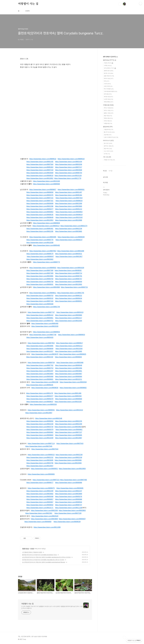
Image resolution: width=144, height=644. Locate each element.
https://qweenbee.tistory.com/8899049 (71, 237)
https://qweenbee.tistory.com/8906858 (38, 522)
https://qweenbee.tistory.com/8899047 (40, 257)
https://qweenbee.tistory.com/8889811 (43, 293)
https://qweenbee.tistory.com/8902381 (39, 513)
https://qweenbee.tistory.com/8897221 (46, 480)
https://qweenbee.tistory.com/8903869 (69, 494)
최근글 (105, 171)
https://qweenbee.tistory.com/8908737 (69, 505)
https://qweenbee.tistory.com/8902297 (40, 371)
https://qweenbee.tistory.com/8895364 (69, 195)
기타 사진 (107, 157)
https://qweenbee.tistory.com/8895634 (69, 298)
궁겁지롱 (108, 135)
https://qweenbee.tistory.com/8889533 (71, 159)
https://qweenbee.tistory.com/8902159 (40, 357)
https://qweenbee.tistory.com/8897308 (40, 270)
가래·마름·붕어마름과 (110, 91)
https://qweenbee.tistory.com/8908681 (40, 379)
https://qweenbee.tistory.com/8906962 (40, 432)
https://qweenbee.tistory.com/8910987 (69, 438)
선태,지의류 (108, 86)
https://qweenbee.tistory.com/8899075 (41, 488)
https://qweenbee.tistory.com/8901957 (69, 257)
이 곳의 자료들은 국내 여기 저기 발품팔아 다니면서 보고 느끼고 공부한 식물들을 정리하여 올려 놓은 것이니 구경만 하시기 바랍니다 (52, 607)
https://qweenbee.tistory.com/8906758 (40, 282)
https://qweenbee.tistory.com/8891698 (71, 251)
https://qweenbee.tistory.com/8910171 (40, 508)
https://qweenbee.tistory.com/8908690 (40, 349)
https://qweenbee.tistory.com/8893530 (43, 404)
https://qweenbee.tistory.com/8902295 (40, 231)
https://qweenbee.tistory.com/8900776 (40, 240)
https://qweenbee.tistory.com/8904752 (40, 321)
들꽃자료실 (26, 549)
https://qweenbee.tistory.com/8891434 (69, 162)
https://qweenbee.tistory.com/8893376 (40, 195)
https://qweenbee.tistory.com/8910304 (69, 321)
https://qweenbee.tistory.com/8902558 (73, 382)
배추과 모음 (109, 78)
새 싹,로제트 (110, 68)
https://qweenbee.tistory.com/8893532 (40, 298)
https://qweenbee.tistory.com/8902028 (45, 326)
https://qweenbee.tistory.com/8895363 (40, 167)
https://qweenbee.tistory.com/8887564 (40, 164)
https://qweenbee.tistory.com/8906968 (69, 499)
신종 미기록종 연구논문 (111, 137)
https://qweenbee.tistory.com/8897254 (69, 198)
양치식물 (108, 94)
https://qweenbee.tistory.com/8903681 (69, 371)
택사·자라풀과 (109, 89)
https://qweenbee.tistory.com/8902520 (45, 516)
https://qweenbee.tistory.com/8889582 (43, 268)
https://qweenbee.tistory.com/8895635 (40, 385)
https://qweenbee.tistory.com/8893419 (70, 312)
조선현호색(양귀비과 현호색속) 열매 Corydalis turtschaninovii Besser (44, 562)
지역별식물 (108, 105)
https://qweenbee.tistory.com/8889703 (40, 296)
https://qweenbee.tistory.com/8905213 (69, 209)
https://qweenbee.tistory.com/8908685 (69, 435)
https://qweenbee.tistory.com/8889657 (43, 190)
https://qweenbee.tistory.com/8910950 (72, 469)
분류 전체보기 (110, 57)
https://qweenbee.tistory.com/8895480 (45, 323)
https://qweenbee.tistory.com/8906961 (69, 430)
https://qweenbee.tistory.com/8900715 (74, 287)
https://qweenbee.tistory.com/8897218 (40, 170)
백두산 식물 (109, 108)
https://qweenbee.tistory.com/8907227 (69, 432)
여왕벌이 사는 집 (28, 4)
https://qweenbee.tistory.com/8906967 (40, 502)
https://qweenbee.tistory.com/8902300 (44, 510)
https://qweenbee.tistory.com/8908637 (40, 402)
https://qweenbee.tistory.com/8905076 (69, 497)
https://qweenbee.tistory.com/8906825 (73, 354)
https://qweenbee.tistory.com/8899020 (69, 201)
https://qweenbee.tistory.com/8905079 (40, 430)
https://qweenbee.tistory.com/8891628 (71, 268)
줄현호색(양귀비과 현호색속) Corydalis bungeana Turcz (39, 555)
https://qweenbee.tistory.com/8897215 (40, 198)
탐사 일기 (108, 143)
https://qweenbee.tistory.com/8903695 (40, 460)
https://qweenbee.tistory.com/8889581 (71, 190)
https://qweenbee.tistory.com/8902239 (69, 457)
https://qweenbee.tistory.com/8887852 (41, 343)
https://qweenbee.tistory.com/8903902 (40, 259)
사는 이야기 (108, 151)
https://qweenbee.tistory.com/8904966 (46, 287)
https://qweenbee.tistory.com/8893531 (69, 254)
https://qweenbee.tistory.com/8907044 (45, 449)
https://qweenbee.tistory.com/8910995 (69, 351)
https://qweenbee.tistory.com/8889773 (46, 262)
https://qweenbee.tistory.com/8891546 (49, 418)
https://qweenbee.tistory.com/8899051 (69, 301)
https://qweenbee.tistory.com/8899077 (40, 483)
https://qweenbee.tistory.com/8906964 (69, 377)
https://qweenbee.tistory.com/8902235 (69, 421)
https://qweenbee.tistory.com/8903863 (72, 510)
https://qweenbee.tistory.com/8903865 (69, 231)
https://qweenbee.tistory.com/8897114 (41, 444)
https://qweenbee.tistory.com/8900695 (70, 488)
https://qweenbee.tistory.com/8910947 (40, 466)
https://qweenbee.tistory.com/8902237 (69, 491)
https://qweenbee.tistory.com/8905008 (40, 497)
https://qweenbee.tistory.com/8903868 (44, 519)
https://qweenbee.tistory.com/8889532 (43, 159)
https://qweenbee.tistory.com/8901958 (69, 203)
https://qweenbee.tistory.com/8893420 (40, 337)
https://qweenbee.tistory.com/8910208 (40, 243)
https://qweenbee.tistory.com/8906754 (69, 173)
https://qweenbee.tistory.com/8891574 (74, 226)
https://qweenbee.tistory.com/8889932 (46, 332)
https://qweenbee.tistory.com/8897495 (73, 480)
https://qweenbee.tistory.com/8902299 (69, 424)
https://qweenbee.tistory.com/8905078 (40, 399)
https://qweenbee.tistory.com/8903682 (40, 494)
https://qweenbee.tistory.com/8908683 (40, 435)
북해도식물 (108, 118)
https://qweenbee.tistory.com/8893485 (43, 237)
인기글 (110, 171)
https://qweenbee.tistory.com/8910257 (40, 351)
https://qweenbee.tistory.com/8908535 (40, 215)
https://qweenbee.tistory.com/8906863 (40, 212)
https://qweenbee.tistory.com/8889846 (46, 223)
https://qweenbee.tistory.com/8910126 (68, 176)
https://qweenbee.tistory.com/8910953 (40, 220)
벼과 (107, 81)
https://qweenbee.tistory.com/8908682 (73, 388)
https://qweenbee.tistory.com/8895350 (68, 396)
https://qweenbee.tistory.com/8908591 (40, 284)
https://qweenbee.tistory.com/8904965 (40, 276)
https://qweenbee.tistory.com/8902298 (45, 382)
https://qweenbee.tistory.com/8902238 (69, 455)
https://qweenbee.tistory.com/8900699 (40, 203)
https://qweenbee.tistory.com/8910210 (69, 410)
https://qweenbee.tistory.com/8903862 (68, 427)
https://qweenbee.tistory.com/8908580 (69, 399)
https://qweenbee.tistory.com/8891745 (71, 293)
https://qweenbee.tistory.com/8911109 (69, 508)
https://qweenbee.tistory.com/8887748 (43, 335)
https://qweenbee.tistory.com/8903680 (69, 206)
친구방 (107, 154)
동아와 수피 (109, 73)
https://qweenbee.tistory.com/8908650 (40, 505)
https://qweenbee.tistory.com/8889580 (46, 184)
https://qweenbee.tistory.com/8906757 (69, 279)
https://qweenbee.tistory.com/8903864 (40, 374)
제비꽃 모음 (108, 97)
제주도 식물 (109, 110)
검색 (120, 4)
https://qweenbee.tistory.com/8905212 (69, 346)
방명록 (27, 11)
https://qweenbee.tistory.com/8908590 (69, 282)
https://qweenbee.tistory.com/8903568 (69, 170)
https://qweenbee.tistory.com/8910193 (69, 217)
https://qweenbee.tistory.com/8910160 (46, 181)
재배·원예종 (109, 102)
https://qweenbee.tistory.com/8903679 (45, 354)
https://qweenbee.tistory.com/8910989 (69, 220)
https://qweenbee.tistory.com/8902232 (40, 457)
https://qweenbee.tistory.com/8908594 (69, 502)
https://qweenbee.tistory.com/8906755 (69, 276)
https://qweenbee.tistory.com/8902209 (40, 491)
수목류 (108, 66)
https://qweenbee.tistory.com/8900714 (69, 273)
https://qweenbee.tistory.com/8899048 (69, 365)
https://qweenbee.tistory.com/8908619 (69, 215)
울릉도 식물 (109, 113)
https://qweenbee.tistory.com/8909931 (44, 469)
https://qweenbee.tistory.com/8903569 (40, 173)
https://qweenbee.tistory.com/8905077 (40, 209)
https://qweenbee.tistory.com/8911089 (47, 527)
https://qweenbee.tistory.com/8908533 (40, 176)
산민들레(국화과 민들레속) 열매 (32, 552)
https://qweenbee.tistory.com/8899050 (40, 421)
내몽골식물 (108, 123)
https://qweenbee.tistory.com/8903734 (40, 427)
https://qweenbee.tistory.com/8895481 (40, 229)
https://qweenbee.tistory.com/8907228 (68, 513)
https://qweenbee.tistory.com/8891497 (69, 192)
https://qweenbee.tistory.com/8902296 (40, 206)
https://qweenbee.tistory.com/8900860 (69, 315)
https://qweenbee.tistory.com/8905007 (72, 519)
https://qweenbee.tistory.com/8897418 (40, 301)
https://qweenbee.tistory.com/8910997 (39, 413)
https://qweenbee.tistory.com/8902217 (69, 318)
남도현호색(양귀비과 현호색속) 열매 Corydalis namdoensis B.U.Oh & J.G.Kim (46, 557)
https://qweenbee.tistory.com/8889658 (40, 192)
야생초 (32, 549)
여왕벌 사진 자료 (109, 160)
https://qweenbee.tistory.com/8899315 (41, 455)
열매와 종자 (109, 71)
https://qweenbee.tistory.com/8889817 (69, 343)
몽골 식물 (108, 116)
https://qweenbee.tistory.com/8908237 (69, 240)
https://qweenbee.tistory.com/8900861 (40, 318)
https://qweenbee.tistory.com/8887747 (41, 312)
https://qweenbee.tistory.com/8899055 (41, 410)
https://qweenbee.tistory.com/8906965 (41, 474)
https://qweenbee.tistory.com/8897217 (69, 167)
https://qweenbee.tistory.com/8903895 (40, 346)
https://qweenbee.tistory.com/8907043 (70, 444)
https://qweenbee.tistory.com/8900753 (40, 368)
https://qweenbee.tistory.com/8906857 (40, 499)
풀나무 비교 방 (109, 132)
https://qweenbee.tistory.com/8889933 (71, 335)
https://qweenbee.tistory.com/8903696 (68, 460)
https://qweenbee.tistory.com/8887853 (43, 251)
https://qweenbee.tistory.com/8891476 (40, 393)
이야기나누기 (108, 141)
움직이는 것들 (109, 146)
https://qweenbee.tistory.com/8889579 (40, 254)
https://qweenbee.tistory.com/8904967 (69, 374)
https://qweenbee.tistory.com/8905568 (40, 304)
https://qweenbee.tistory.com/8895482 (46, 245)
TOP (124, 637)
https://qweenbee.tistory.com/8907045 (39, 446)
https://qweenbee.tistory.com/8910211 (69, 379)
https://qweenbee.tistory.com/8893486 (70, 363)
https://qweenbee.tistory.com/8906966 (69, 483)
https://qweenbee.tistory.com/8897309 (40, 273)
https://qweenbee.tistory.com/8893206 (69, 164)
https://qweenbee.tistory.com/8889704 (41, 363)
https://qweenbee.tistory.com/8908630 (45, 388)
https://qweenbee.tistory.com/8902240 (40, 424)
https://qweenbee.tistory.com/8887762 (40, 365)
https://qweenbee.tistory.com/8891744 (46, 307)
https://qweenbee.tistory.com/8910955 (69, 284)
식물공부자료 (109, 130)
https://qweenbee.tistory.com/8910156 (68, 402)
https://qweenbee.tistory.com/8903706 (40, 463)
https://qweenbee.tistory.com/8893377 (40, 396)
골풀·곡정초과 (109, 76)
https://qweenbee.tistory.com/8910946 (68, 463)
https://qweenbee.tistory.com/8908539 (67, 522)
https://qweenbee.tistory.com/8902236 (69, 229)
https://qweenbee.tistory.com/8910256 (69, 349)
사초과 (107, 84)
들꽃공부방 (108, 127)
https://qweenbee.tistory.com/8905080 (40, 377)
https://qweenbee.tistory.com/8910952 (40, 178)
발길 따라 (108, 149)
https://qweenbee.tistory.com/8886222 (69, 296)
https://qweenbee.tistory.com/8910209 (40, 438)
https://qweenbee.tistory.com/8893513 (46, 226)
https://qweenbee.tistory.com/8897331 (40, 201)
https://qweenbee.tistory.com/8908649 (40, 217)
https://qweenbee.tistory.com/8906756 (40, 279)
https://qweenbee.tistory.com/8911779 (68, 178)
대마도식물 (108, 121)
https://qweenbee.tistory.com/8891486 (68, 393)
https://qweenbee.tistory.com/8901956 (69, 368)
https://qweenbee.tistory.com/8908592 (68, 270)
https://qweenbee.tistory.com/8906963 (69, 212)
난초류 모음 (108, 99)
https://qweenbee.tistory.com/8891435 (40, 162)
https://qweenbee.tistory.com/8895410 (40, 315)
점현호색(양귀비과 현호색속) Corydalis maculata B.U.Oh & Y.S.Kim (43, 560)
